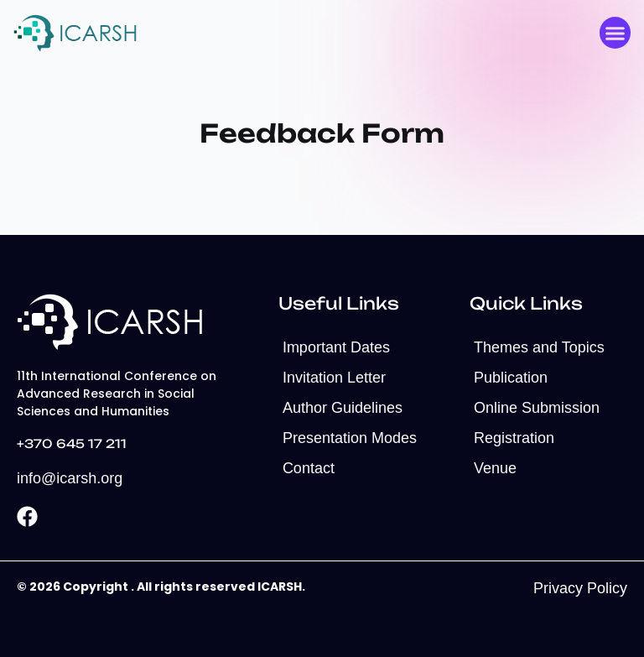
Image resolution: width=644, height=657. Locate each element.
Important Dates (336, 347)
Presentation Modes (350, 438)
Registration (514, 438)
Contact (309, 468)
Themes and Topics (539, 347)
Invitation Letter (334, 378)
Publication (511, 378)
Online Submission (537, 408)
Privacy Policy (580, 588)
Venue (495, 468)
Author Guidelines (343, 408)
